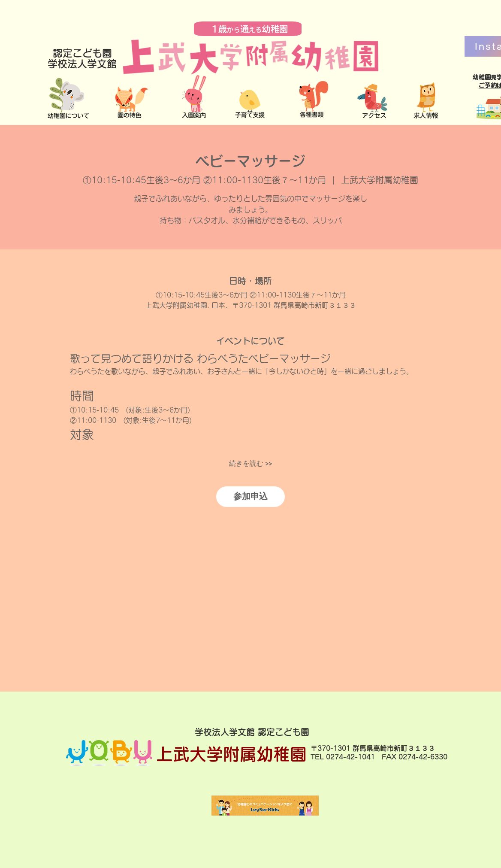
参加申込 (250, 496)
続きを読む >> (250, 464)
